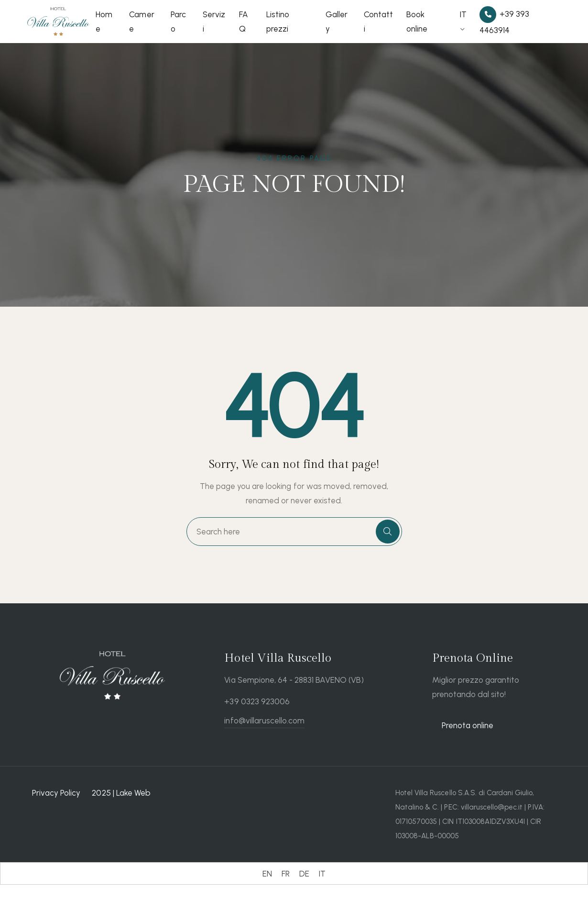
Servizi (214, 22)
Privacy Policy (56, 793)
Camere (142, 22)
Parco (178, 22)
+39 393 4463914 (504, 21)
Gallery (337, 22)
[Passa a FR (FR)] (286, 874)
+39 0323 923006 (257, 701)
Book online (417, 22)
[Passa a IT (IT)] (322, 874)
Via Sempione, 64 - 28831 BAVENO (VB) (294, 680)
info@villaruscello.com (264, 721)
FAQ (244, 22)
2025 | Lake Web (121, 793)
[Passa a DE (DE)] (304, 874)
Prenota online (468, 725)
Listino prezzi (278, 22)
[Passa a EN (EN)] (267, 874)
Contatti (378, 22)
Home (104, 22)
